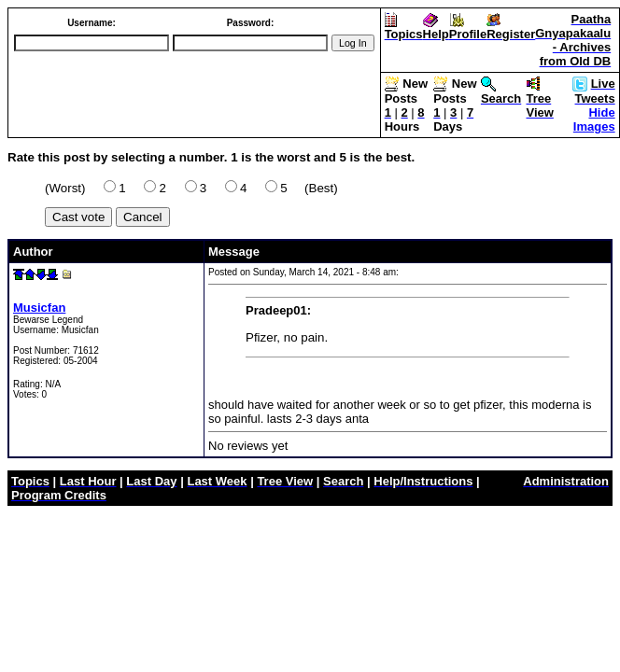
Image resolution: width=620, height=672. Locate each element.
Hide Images (594, 119)
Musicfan (39, 308)
